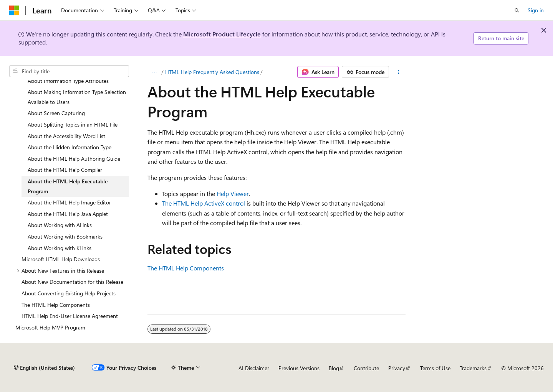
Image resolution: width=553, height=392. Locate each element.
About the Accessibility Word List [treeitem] (66, 136)
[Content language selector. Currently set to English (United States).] (44, 368)
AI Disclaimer (254, 368)
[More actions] (399, 72)
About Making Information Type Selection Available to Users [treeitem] (77, 97)
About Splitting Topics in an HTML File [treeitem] (73, 124)
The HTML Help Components (186, 268)
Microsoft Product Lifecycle (222, 34)
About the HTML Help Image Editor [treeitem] (69, 202)
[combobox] (69, 71)
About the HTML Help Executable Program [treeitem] (68, 186)
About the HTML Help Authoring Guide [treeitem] (74, 159)
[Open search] (517, 10)
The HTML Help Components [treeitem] (56, 305)
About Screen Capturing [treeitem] (56, 113)
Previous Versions (299, 368)
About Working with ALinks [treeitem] (60, 225)
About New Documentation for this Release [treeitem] (72, 282)
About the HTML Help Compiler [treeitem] (65, 170)
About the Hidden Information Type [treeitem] (70, 147)
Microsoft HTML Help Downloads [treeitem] (61, 259)
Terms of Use (435, 368)
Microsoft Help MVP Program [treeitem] (50, 327)
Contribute (366, 368)
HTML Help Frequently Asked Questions (212, 72)
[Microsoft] (14, 10)
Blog (334, 368)
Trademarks (473, 368)
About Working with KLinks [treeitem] (60, 248)
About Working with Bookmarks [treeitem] (65, 236)
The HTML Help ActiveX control (204, 203)
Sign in (536, 10)
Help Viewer (233, 194)
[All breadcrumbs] (154, 72)
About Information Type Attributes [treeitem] (68, 81)
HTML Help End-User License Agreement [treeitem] (70, 316)
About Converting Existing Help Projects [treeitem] (69, 293)
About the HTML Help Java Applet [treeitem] (68, 214)
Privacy (397, 368)
